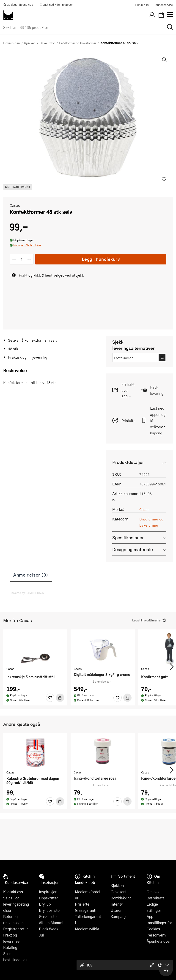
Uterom (117, 910)
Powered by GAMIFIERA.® (27, 593)
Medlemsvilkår (87, 929)
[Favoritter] (50, 698)
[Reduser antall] (14, 259)
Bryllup (45, 904)
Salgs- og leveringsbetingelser (16, 904)
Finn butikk (142, 5)
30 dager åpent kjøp (18, 5)
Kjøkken (30, 43)
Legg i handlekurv (101, 259)
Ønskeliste (48, 916)
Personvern (156, 935)
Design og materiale (133, 549)
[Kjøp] (60, 698)
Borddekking (121, 898)
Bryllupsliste (49, 910)
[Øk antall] (29, 259)
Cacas (15, 206)
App (150, 916)
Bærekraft (155, 898)
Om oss (153, 892)
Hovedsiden (12, 43)
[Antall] (22, 259)
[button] (164, 179)
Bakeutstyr (47, 43)
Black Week (49, 929)
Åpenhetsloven (159, 941)
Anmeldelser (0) (31, 575)
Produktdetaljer (128, 462)
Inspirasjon (48, 892)
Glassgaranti (86, 910)
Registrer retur (16, 929)
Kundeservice (164, 5)
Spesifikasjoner (128, 538)
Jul (41, 935)
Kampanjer (120, 916)
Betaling (10, 947)
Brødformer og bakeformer (78, 43)
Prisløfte (128, 421)
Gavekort (118, 892)
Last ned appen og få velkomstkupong (158, 421)
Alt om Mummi (51, 923)
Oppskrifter (48, 898)
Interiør (117, 904)
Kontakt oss (13, 892)
